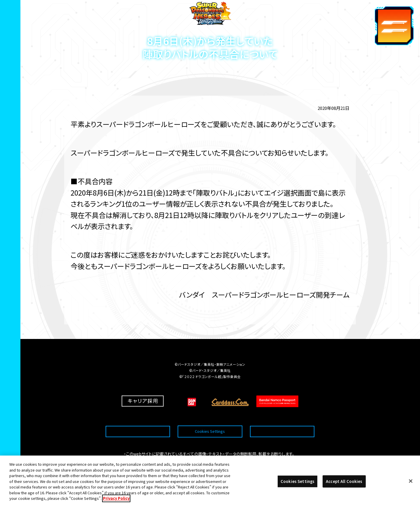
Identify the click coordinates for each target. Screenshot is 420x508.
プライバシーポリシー (282, 417)
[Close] (411, 486)
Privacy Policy (116, 503)
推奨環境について (138, 417)
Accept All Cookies (344, 486)
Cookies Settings (210, 417)
